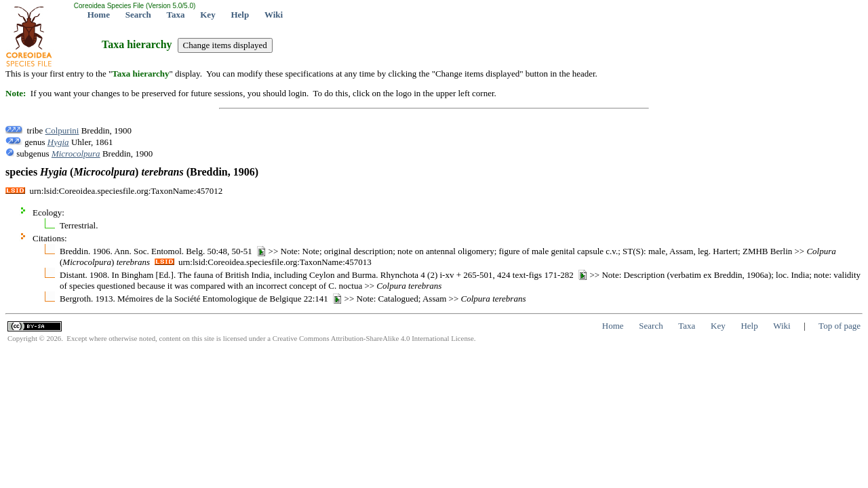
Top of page (840, 326)
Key (208, 15)
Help (240, 15)
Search (138, 15)
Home (99, 15)
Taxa (176, 15)
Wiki (274, 15)
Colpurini (62, 130)
